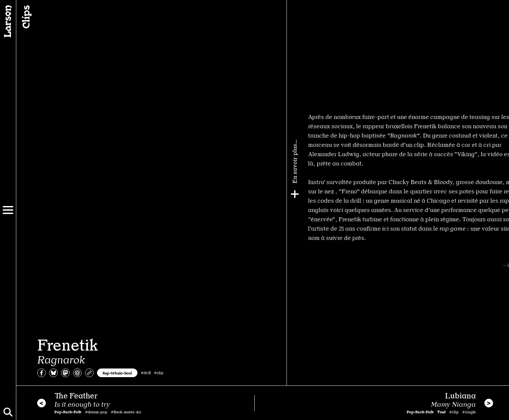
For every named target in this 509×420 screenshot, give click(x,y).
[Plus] (501, 194)
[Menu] (8, 210)
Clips (25, 17)
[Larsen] (8, 21)
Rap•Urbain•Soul (117, 373)
